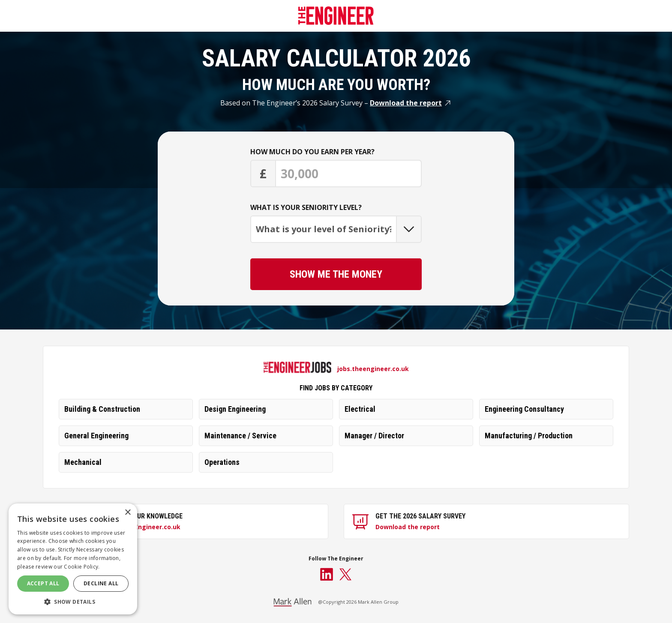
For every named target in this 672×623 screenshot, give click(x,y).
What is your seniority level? (306, 207)
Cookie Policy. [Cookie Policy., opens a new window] (82, 567)
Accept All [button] (43, 583)
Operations (222, 462)
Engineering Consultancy (524, 409)
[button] (73, 602)
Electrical (360, 409)
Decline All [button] (101, 583)
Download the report (406, 103)
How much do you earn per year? (312, 152)
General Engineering (96, 436)
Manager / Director (374, 436)
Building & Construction (102, 409)
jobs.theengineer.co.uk (373, 369)
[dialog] (73, 559)
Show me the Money (336, 274)
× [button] (127, 513)
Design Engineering (235, 409)
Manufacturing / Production (529, 436)
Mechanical (83, 462)
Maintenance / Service (240, 436)
